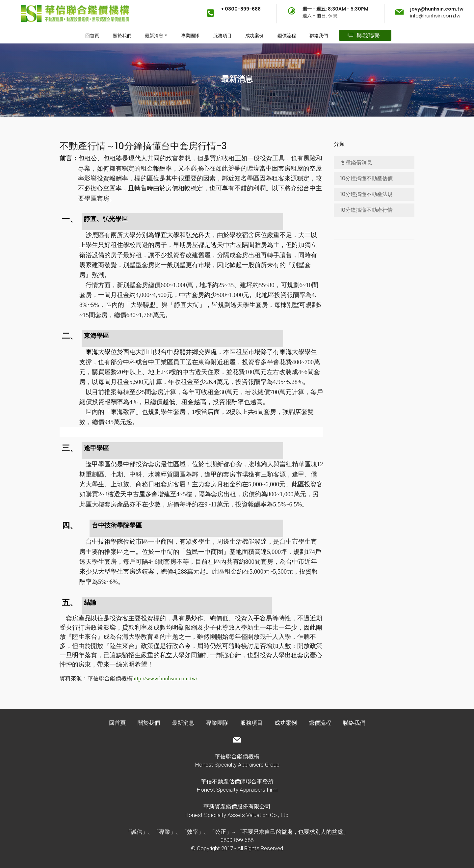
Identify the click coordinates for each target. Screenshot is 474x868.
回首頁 (92, 36)
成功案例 (254, 36)
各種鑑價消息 (356, 163)
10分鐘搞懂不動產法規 (367, 194)
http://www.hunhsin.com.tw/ (165, 678)
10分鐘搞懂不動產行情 (367, 210)
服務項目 (223, 36)
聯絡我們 (319, 36)
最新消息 (154, 36)
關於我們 (122, 36)
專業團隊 (190, 36)
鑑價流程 (287, 36)
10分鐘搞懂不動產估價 (367, 178)
